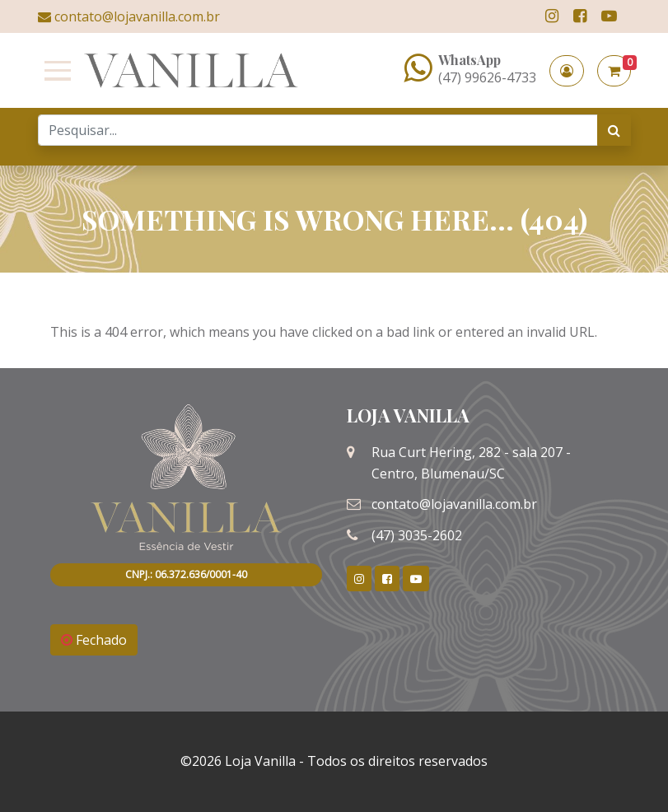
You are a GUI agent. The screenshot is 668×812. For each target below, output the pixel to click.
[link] (552, 16)
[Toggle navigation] (54, 71)
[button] (567, 71)
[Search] (318, 130)
